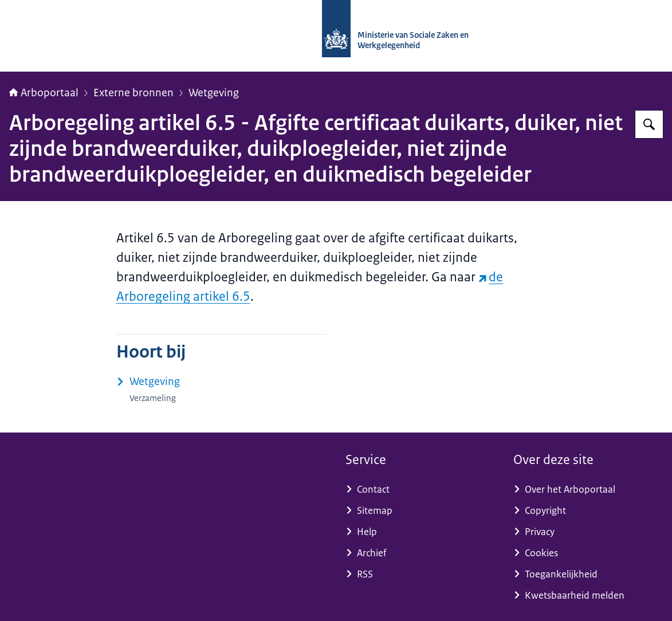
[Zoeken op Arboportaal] (649, 124)
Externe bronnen (133, 93)
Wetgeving (214, 93)
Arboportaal (44, 93)
